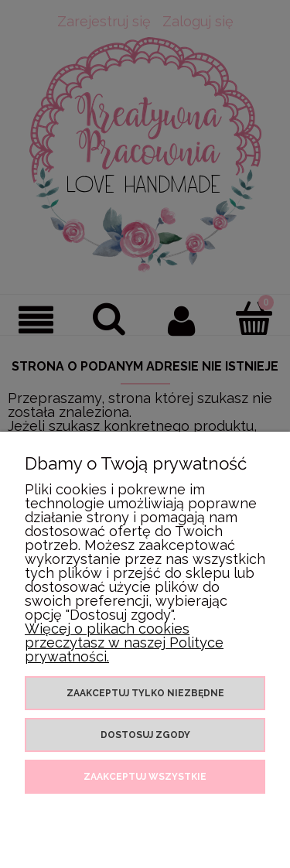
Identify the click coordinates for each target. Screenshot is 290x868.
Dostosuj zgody (145, 735)
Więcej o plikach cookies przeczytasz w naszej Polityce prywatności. (124, 642)
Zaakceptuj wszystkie (145, 777)
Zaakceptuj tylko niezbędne (145, 693)
